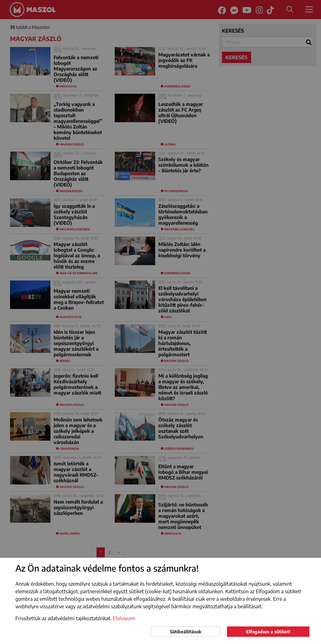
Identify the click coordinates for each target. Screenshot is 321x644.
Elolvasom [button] (124, 618)
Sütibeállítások (186, 632)
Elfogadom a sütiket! (268, 632)
